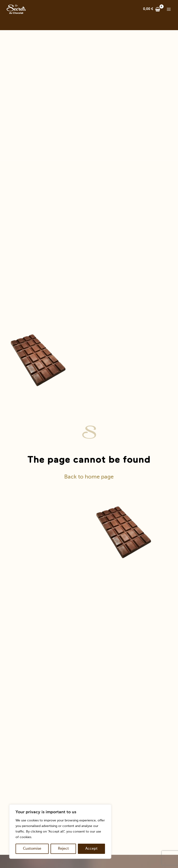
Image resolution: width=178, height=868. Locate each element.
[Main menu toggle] (169, 9)
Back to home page (89, 477)
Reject (63, 849)
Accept (91, 849)
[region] (60, 832)
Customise (32, 849)
